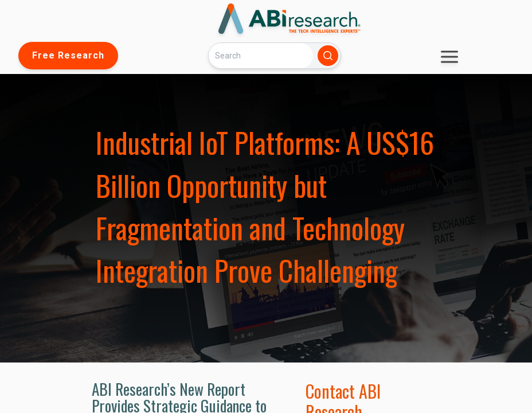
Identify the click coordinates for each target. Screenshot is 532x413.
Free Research (68, 55)
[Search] (261, 55)
